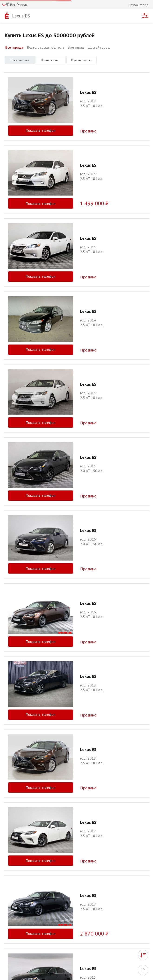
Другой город (99, 47)
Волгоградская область (46, 47)
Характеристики (82, 60)
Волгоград (76, 47)
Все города (14, 47)
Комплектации (51, 60)
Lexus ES (21, 16)
